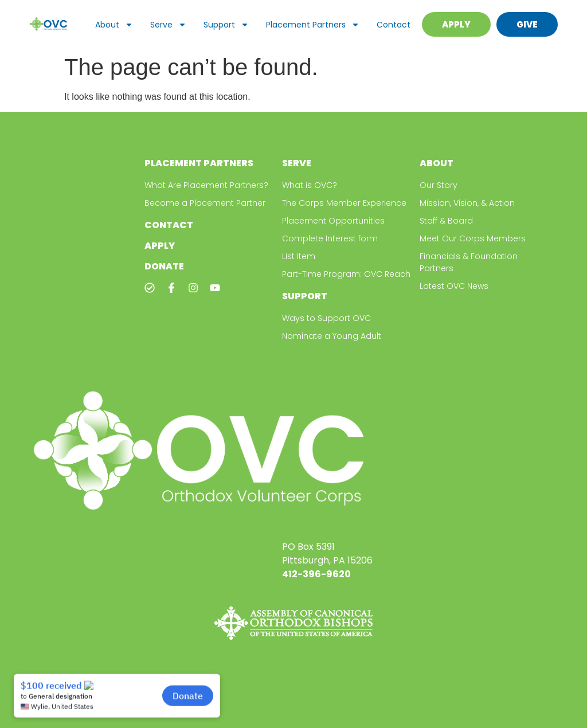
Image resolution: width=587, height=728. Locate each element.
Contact (394, 25)
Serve (168, 25)
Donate (164, 266)
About (114, 25)
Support (226, 25)
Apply (160, 246)
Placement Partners (313, 25)
